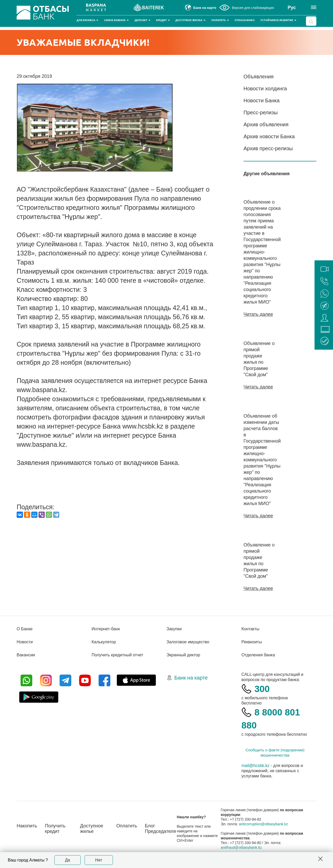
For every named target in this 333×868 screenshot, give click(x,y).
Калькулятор (104, 642)
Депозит (142, 20)
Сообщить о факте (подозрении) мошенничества (275, 753)
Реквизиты (252, 642)
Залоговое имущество (188, 642)
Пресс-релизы (261, 112)
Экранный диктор (183, 655)
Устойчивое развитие (278, 20)
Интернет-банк (106, 629)
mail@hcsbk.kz (255, 766)
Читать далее (258, 314)
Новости (25, 642)
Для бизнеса (87, 20)
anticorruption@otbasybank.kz (263, 824)
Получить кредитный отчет (117, 655)
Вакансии (26, 655)
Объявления (259, 77)
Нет (99, 860)
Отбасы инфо (245, 20)
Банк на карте (191, 678)
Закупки (174, 629)
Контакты (250, 629)
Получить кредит (55, 829)
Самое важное (116, 20)
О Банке (25, 629)
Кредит (163, 20)
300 (262, 689)
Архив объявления (266, 124)
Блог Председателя (161, 829)
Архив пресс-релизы (268, 148)
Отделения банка (258, 655)
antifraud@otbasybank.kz (241, 847)
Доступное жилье (190, 20)
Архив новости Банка (269, 136)
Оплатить (220, 20)
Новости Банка (262, 100)
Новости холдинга (265, 89)
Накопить (27, 826)
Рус (292, 8)
